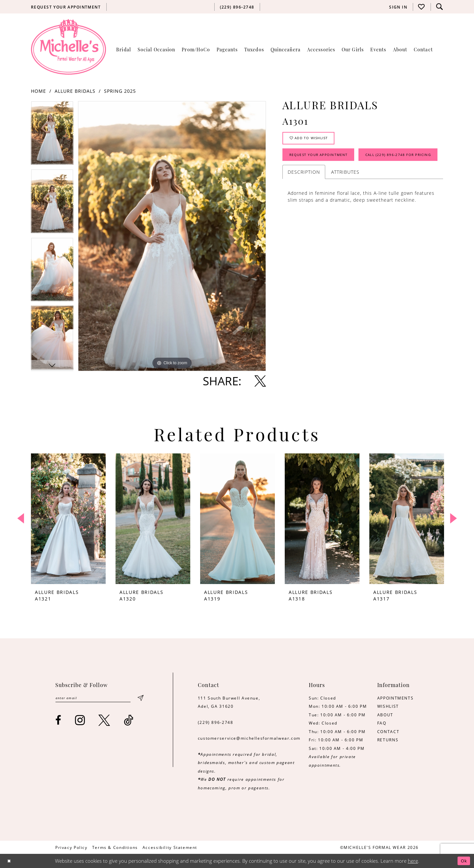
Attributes (345, 197)
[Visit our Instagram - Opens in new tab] (80, 721)
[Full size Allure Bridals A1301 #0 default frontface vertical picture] (172, 236)
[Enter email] (99, 699)
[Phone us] (237, 7)
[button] (398, 7)
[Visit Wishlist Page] (422, 7)
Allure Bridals (75, 91)
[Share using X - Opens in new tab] (260, 381)
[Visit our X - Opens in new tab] (105, 721)
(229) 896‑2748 (216, 722)
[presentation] (68, 519)
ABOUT (385, 715)
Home (39, 91)
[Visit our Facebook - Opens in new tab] (59, 721)
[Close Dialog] (10, 861)
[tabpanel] (52, 135)
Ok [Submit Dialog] (463, 861)
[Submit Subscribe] (140, 699)
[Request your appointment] (66, 7)
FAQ (382, 723)
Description (304, 197)
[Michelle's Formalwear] (68, 47)
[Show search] (439, 7)
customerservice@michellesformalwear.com (249, 738)
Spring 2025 (120, 91)
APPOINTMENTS (395, 698)
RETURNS (388, 740)
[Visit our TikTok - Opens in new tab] (129, 721)
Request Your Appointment (325, 159)
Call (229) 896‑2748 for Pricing (329, 179)
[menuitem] (66, 7)
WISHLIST (388, 706)
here (413, 861)
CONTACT (388, 731)
